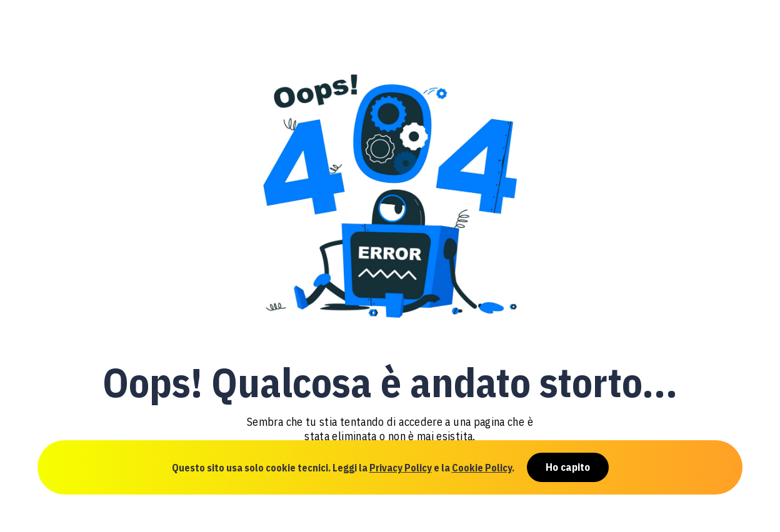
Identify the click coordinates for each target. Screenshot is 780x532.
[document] (390, 266)
